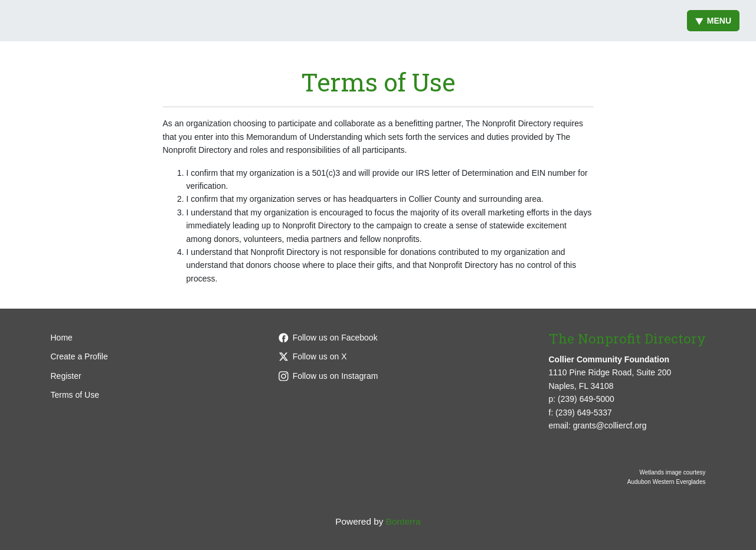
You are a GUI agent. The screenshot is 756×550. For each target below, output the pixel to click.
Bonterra (403, 521)
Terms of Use (75, 395)
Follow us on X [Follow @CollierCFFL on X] (313, 356)
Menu (713, 21)
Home (62, 338)
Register (66, 376)
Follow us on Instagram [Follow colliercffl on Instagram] (328, 376)
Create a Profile (79, 356)
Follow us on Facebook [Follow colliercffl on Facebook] (328, 338)
